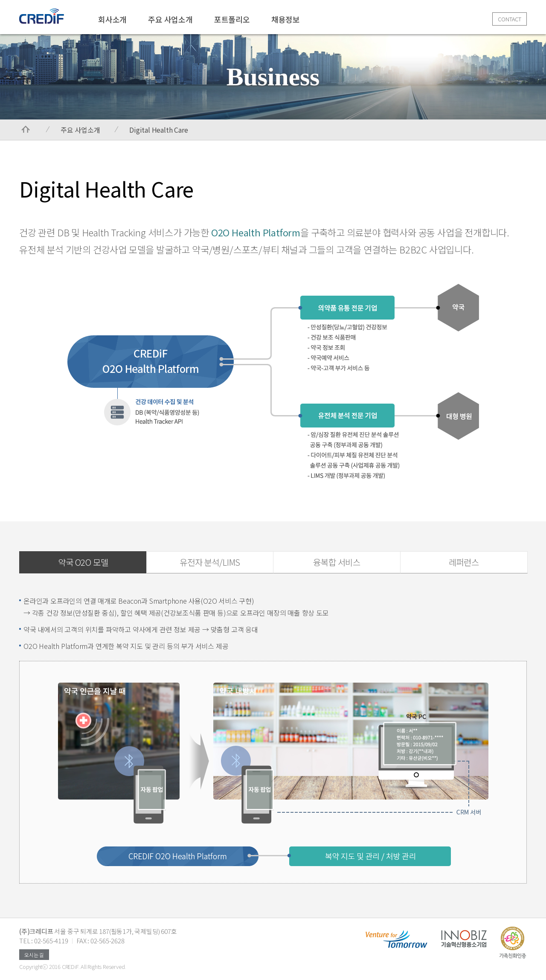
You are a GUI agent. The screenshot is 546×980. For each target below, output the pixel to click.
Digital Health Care (158, 130)
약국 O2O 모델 (83, 562)
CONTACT (510, 19)
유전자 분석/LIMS (210, 562)
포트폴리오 (232, 19)
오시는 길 (34, 955)
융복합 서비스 (337, 562)
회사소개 (112, 19)
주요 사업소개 (170, 19)
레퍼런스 (464, 562)
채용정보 (286, 19)
